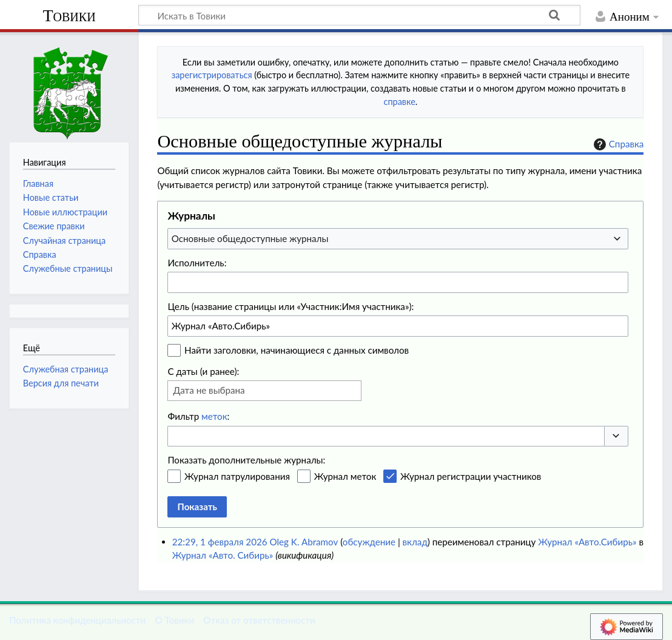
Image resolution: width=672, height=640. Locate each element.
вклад (415, 542)
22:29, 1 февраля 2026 (220, 542)
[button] (616, 436)
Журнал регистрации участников (471, 476)
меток (214, 416)
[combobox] (398, 238)
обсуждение (369, 542)
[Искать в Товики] (359, 15)
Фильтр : (198, 416)
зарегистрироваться (212, 75)
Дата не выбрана (209, 390)
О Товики (174, 620)
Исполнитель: (197, 263)
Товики (69, 15)
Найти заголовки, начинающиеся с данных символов (297, 350)
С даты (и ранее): (203, 371)
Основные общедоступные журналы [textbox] (250, 238)
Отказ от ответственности (259, 620)
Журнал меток (345, 476)
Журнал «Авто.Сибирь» (587, 542)
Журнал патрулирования (237, 476)
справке (400, 102)
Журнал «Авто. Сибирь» (223, 555)
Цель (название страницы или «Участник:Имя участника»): (291, 306)
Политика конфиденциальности (77, 620)
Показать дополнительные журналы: (246, 460)
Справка (617, 144)
